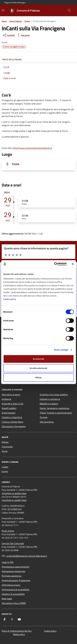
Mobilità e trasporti (49, 404)
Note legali (7, 599)
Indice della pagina (38, 59)
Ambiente (6, 399)
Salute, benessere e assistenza (54, 408)
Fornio (16, 164)
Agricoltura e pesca (11, 395)
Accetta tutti (38, 359)
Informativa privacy (11, 585)
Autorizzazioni (9, 413)
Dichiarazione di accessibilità (15, 589)
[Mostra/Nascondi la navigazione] (3, 10)
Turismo (44, 417)
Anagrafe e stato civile (12, 404)
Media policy (19, 634)
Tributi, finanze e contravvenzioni (56, 413)
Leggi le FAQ (8, 562)
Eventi (27, 21)
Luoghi (5, 467)
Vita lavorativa (47, 422)
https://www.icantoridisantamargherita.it (32, 148)
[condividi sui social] (8, 35)
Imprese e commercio (50, 399)
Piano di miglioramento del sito (17, 631)
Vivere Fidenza (16, 21)
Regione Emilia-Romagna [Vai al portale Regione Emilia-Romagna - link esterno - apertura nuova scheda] (15, 2)
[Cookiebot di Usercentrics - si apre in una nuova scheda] (54, 264)
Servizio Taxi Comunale (13, 543)
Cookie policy (10, 299)
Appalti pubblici (9, 408)
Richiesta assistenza (11, 576)
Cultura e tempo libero (12, 422)
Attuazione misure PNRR (14, 603)
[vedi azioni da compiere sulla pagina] (23, 35)
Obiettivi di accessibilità (13, 594)
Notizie (5, 442)
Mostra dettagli (61, 350)
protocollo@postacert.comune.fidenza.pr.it (27, 556)
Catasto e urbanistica (12, 417)
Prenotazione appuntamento (15, 567)
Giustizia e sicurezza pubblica (54, 395)
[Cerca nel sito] (69, 11)
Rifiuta (38, 378)
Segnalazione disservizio (13, 571)
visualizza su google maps (14, 493)
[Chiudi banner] (73, 264)
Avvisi (5, 451)
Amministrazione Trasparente (16, 580)
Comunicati (7, 447)
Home (4, 21)
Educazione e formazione (14, 426)
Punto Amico (8, 531)
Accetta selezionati (38, 368)
